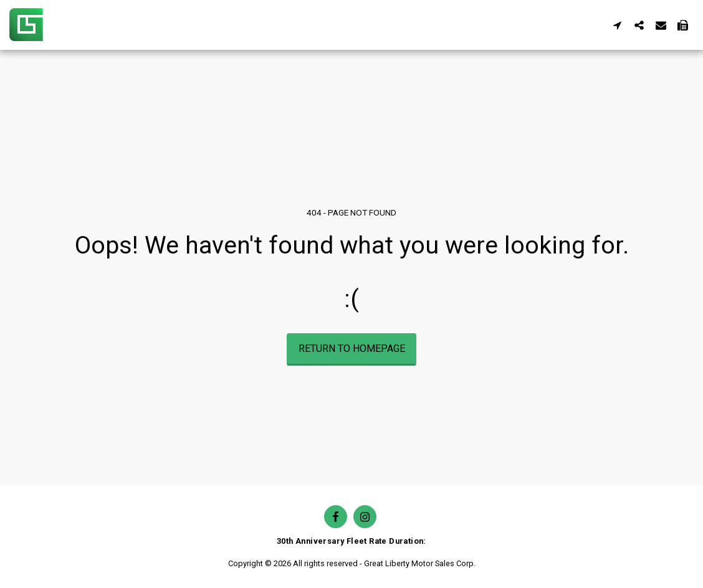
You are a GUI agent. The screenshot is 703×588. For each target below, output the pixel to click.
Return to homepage (352, 349)
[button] (617, 25)
